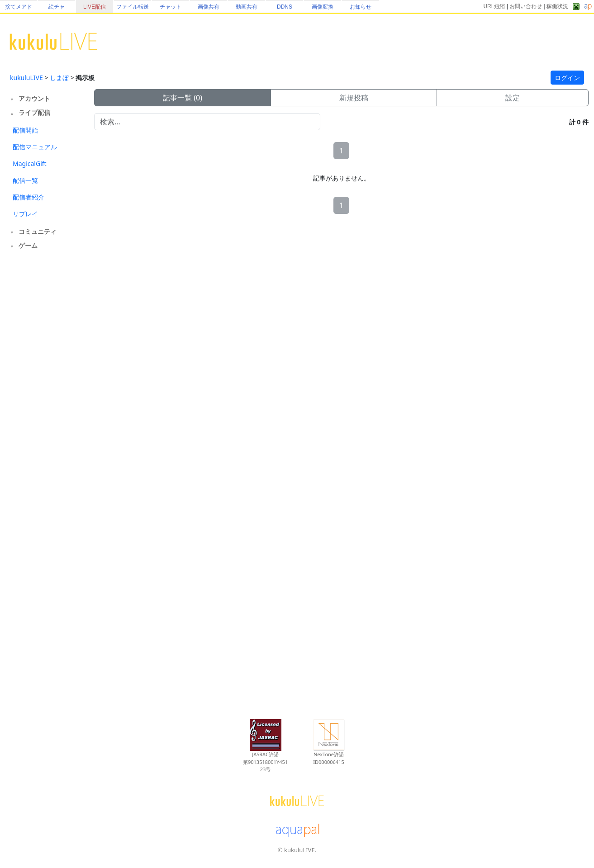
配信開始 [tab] (25, 130)
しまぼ (59, 78)
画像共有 (209, 7)
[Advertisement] (46, 402)
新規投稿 (354, 98)
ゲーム (28, 245)
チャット (171, 7)
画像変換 (323, 7)
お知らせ (361, 7)
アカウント (34, 98)
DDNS (285, 7)
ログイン (567, 78)
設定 (513, 98)
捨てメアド (19, 7)
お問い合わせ (526, 6)
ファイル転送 (133, 7)
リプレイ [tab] (25, 214)
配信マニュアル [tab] (35, 147)
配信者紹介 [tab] (29, 197)
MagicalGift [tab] (30, 164)
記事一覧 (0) (183, 98)
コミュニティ (38, 231)
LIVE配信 (95, 7)
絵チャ (57, 7)
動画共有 (247, 7)
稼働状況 (557, 6)
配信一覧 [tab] (25, 180)
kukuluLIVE (26, 78)
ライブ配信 (34, 112)
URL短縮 (494, 6)
